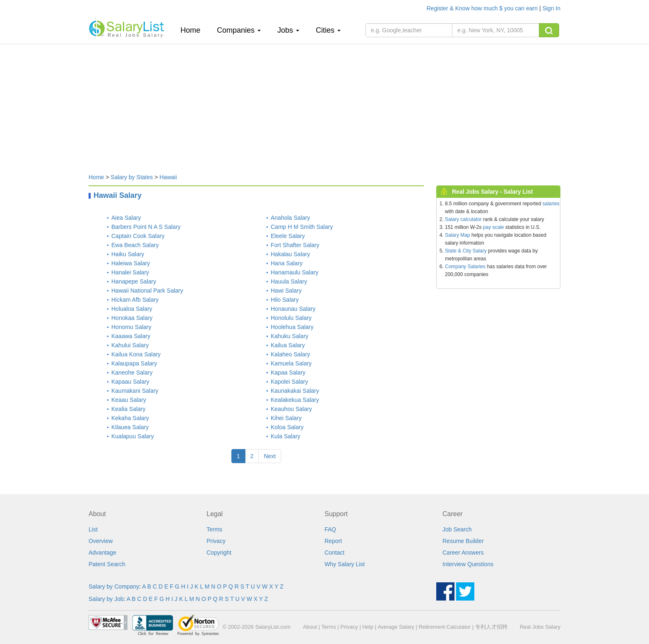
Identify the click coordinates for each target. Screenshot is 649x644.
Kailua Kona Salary (136, 354)
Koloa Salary (287, 427)
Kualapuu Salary (133, 436)
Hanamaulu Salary (294, 272)
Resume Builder (463, 541)
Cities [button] (328, 30)
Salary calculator (463, 219)
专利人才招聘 (491, 627)
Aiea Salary (126, 218)
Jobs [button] (288, 30)
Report (333, 541)
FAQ (330, 529)
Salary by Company (114, 586)
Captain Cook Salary (138, 236)
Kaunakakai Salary (295, 391)
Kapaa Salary (288, 372)
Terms (214, 529)
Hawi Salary (286, 291)
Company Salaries (465, 267)
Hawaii (168, 177)
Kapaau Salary (130, 382)
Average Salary (396, 627)
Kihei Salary (286, 418)
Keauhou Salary (291, 409)
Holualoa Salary (132, 309)
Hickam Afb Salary (135, 300)
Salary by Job (106, 599)
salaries (551, 204)
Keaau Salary (129, 400)
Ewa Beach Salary (135, 245)
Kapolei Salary (289, 382)
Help (368, 627)
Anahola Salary (290, 218)
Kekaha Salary (130, 418)
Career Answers (463, 553)
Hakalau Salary (290, 254)
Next (270, 456)
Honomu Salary (131, 327)
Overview (101, 541)
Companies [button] (239, 30)
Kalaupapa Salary (134, 363)
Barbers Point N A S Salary (146, 227)
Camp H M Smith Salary (302, 227)
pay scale (494, 227)
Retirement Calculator (445, 627)
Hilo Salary (285, 300)
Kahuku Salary (290, 336)
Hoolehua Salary (292, 327)
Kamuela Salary (291, 363)
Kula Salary (286, 436)
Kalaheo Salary (290, 354)
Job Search (457, 529)
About (310, 627)
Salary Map (458, 235)
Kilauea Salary (130, 427)
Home (193, 30)
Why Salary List (345, 564)
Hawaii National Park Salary (147, 291)
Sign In (551, 8)
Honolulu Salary (291, 318)
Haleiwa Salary (131, 263)
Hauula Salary (289, 281)
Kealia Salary (129, 409)
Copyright (219, 553)
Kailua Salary (288, 345)
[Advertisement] (324, 105)
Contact (334, 553)
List (93, 529)
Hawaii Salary (118, 195)
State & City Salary (466, 251)
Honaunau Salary (293, 309)
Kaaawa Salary (131, 336)
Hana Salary (287, 263)
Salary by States (132, 177)
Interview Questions (468, 564)
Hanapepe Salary (134, 281)
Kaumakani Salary (135, 391)
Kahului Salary (130, 345)
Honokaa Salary (132, 318)
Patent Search (107, 564)
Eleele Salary (288, 236)
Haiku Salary (128, 254)
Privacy (216, 541)
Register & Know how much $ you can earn (483, 8)
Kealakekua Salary (295, 400)
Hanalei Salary (130, 272)
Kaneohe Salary (132, 372)
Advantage (102, 553)
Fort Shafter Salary (295, 245)
